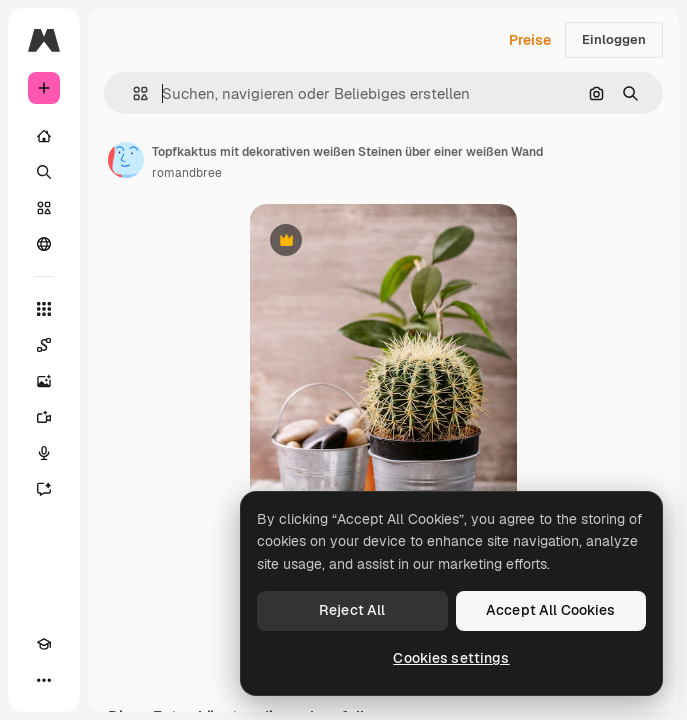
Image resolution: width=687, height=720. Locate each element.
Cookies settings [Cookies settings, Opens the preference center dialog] (451, 658)
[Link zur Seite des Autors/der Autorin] (126, 160)
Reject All (352, 610)
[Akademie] (44, 644)
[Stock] (44, 208)
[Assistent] (44, 489)
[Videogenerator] (44, 417)
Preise (530, 40)
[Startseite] (44, 136)
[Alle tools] (44, 309)
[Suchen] (44, 172)
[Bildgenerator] (44, 381)
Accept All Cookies (551, 610)
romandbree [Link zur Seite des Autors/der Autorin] (187, 173)
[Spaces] (44, 345)
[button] (132, 93)
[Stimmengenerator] (44, 453)
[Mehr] (44, 680)
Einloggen (614, 39)
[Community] (44, 244)
